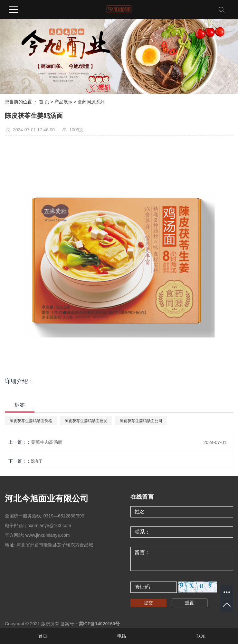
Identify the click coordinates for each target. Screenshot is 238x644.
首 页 (44, 102)
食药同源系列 (91, 102)
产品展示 (63, 102)
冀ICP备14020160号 (99, 624)
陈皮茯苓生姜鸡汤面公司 (141, 421)
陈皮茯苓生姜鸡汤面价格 (31, 421)
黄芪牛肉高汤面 (47, 442)
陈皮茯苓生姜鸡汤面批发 (86, 421)
